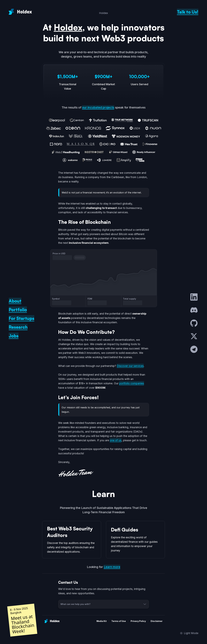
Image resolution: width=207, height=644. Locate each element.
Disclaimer (157, 621)
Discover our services (130, 366)
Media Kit (102, 621)
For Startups (21, 318)
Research (18, 327)
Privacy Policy (138, 621)
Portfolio (18, 310)
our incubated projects (98, 107)
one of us (116, 440)
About (15, 301)
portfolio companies (132, 383)
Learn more (112, 567)
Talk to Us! (188, 12)
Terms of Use (119, 621)
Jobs (14, 336)
